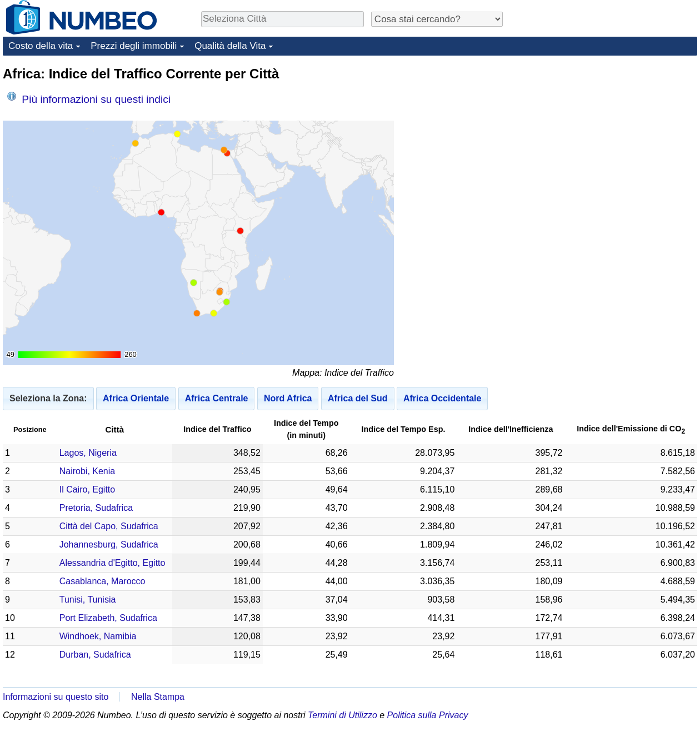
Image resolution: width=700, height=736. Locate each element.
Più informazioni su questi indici (89, 98)
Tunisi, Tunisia (88, 600)
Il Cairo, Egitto (87, 489)
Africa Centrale (217, 398)
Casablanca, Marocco (102, 581)
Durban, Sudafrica (95, 655)
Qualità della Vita (230, 46)
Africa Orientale (136, 398)
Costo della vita (41, 46)
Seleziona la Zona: (48, 398)
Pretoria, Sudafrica (96, 508)
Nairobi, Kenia (87, 471)
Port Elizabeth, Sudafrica (108, 618)
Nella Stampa (158, 697)
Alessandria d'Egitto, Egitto (112, 563)
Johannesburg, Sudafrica (109, 544)
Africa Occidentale (442, 398)
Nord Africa (288, 398)
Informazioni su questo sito (56, 697)
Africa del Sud (358, 398)
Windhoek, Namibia (98, 636)
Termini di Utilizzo (342, 715)
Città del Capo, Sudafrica (109, 526)
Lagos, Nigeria (88, 453)
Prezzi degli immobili (134, 46)
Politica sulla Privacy (428, 715)
